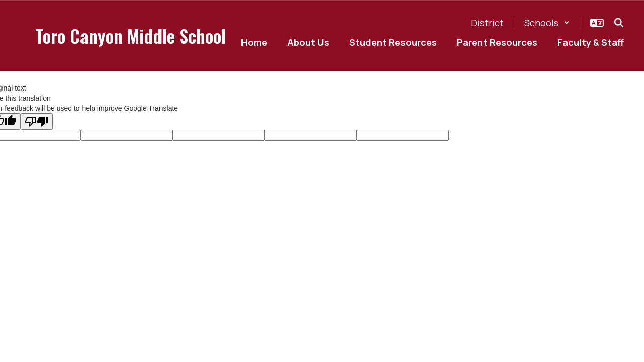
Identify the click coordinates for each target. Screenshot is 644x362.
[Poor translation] (37, 121)
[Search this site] (619, 23)
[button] (547, 23)
